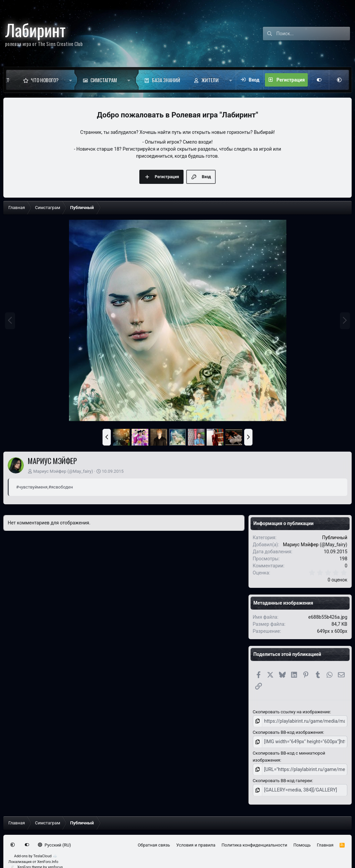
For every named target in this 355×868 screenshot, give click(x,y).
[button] (70, 80)
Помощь (302, 842)
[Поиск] (313, 34)
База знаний (166, 80)
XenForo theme (30, 864)
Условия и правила (196, 842)
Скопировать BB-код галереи (282, 779)
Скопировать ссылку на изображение (291, 712)
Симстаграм (104, 80)
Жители (210, 80)
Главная (325, 842)
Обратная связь (154, 842)
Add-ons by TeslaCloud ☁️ (36, 853)
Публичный (335, 538)
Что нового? (45, 80)
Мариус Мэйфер (50, 471)
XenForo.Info (48, 859)
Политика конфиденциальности (255, 842)
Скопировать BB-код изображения (288, 732)
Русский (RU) (54, 842)
